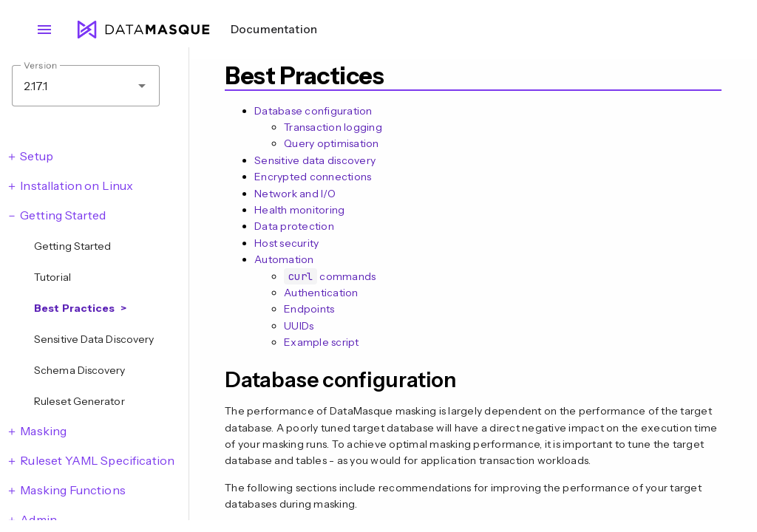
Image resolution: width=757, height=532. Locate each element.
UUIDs (299, 326)
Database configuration (313, 111)
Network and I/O (295, 194)
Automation (284, 259)
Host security (286, 243)
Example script (322, 342)
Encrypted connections (313, 177)
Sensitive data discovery (315, 160)
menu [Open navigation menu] (44, 30)
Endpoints (309, 309)
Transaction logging (333, 127)
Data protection (294, 226)
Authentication (321, 293)
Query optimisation (332, 143)
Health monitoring (299, 210)
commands (330, 276)
